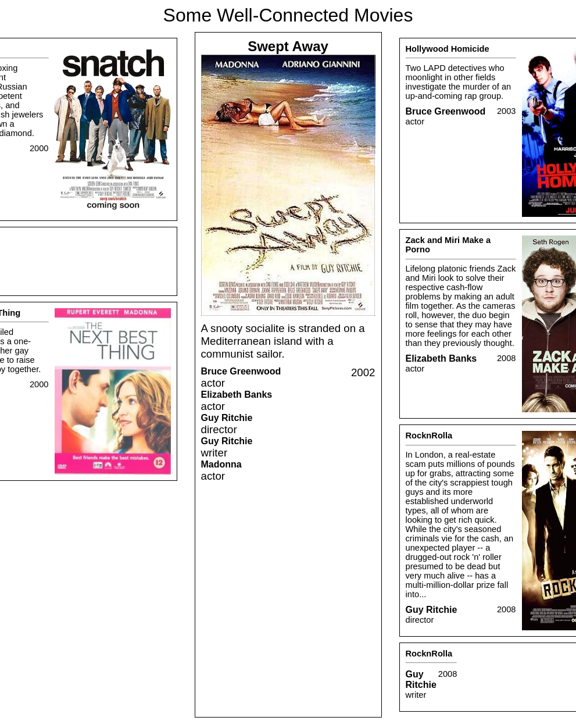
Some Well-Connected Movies (288, 15)
